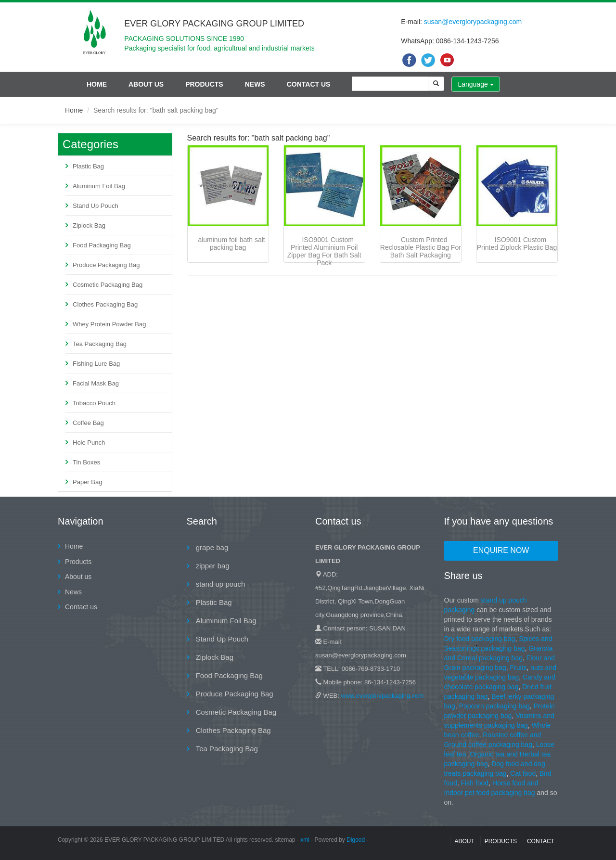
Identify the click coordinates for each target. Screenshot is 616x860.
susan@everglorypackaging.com (473, 22)
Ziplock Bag (89, 225)
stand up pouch (220, 584)
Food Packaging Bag (102, 245)
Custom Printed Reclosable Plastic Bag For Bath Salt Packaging (421, 247)
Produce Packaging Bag (106, 265)
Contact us (309, 84)
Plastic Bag (88, 166)
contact (541, 841)
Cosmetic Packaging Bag (108, 285)
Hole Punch (89, 443)
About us (146, 84)
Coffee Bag (88, 423)
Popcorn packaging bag (494, 706)
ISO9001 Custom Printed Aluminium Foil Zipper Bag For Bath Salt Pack (324, 251)
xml (305, 840)
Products (204, 84)
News (255, 84)
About (464, 841)
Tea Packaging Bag (100, 344)
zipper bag (212, 566)
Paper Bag (87, 482)
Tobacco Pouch (94, 403)
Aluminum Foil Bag (99, 186)
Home (97, 84)
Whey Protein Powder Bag (109, 324)
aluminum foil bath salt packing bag (231, 244)
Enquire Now (501, 550)
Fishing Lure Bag (96, 364)
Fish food (475, 783)
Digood (356, 840)
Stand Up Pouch (96, 206)
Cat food (523, 773)
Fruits (518, 667)
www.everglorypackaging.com (382, 696)
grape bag (211, 547)
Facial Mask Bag (96, 383)
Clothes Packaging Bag (105, 304)
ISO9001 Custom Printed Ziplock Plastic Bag (517, 244)
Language (475, 84)
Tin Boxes (86, 462)
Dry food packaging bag (480, 639)
